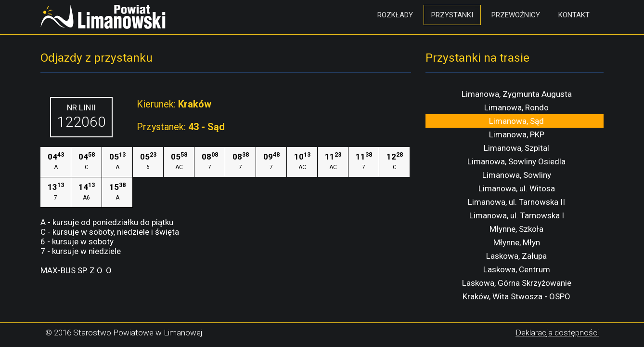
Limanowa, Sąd (516, 121)
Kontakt (574, 15)
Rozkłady (395, 15)
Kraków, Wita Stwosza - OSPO (516, 296)
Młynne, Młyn (517, 242)
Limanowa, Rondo (516, 107)
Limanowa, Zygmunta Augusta (517, 94)
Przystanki (452, 15)
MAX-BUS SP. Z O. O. (77, 270)
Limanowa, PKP (517, 134)
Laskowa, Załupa (516, 256)
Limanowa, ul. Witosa (517, 188)
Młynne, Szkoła (516, 229)
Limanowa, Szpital (516, 148)
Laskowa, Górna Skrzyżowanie (517, 283)
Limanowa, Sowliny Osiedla (516, 161)
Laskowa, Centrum (517, 269)
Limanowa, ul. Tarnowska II (516, 202)
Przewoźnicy (516, 15)
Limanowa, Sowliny (517, 175)
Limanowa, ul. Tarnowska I (517, 215)
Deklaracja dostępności (557, 333)
